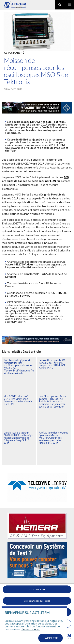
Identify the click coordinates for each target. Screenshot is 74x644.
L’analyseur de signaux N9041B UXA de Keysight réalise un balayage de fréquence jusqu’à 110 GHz (19, 438)
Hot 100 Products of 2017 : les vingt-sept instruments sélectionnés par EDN (18, 400)
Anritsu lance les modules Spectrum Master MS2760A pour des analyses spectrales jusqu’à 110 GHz (53, 438)
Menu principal (69, 5)
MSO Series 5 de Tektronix (48, 122)
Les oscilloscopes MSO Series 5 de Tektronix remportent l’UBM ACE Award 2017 (52, 364)
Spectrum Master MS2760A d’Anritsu (35, 263)
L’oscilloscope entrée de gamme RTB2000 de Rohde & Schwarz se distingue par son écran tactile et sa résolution (52, 401)
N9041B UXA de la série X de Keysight (36, 275)
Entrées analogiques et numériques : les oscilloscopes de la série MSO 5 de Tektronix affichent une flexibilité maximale (19, 367)
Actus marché (14, 53)
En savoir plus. (31, 634)
